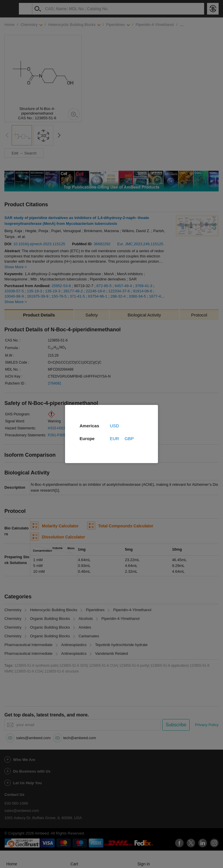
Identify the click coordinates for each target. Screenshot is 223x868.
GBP (129, 439)
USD (114, 426)
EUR (114, 439)
